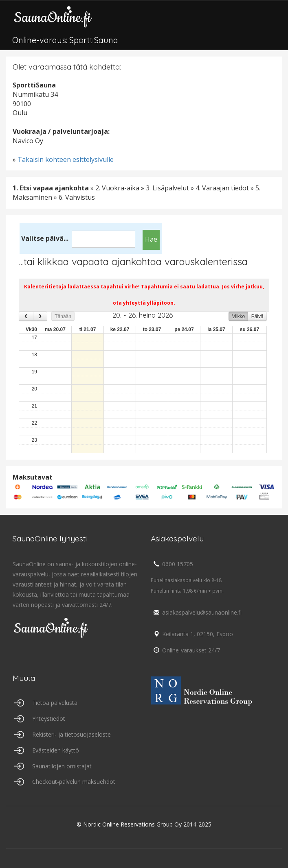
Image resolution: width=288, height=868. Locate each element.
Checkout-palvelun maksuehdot (74, 782)
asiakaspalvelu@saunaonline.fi (196, 612)
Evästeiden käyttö (56, 750)
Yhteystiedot (49, 719)
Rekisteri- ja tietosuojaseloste (71, 734)
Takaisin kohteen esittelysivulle (66, 159)
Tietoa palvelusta (55, 703)
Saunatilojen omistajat (62, 766)
